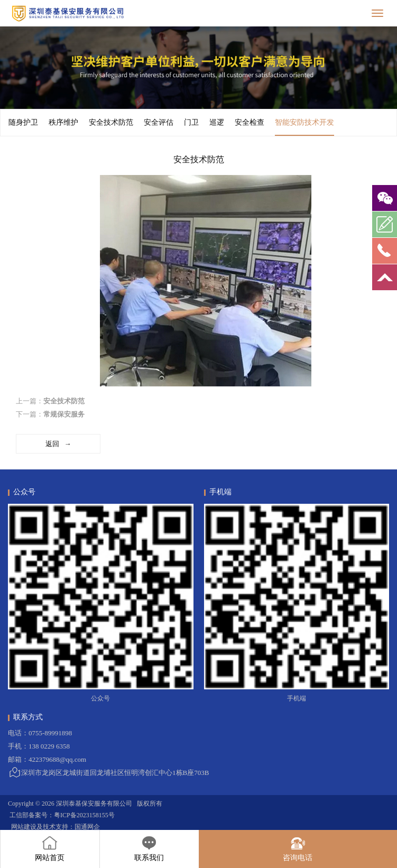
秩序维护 (63, 122)
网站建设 (24, 827)
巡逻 (217, 122)
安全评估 (159, 122)
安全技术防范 (111, 122)
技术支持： (59, 827)
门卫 (191, 122)
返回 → (58, 444)
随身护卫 (23, 122)
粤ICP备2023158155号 (84, 815)
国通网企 (87, 827)
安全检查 (250, 122)
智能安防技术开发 (304, 127)
